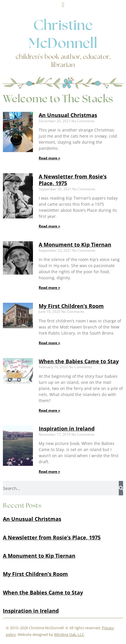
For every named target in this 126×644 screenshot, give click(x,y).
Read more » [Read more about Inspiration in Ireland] (49, 471)
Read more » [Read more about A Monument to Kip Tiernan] (49, 288)
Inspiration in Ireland (67, 428)
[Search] (121, 488)
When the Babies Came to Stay (79, 361)
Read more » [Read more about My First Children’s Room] (49, 343)
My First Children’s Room (71, 306)
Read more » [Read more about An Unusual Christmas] (49, 158)
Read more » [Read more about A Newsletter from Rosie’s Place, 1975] (49, 226)
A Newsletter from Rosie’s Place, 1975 (73, 180)
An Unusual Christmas (68, 115)
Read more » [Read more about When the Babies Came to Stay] (49, 410)
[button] (63, 5)
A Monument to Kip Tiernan (75, 245)
